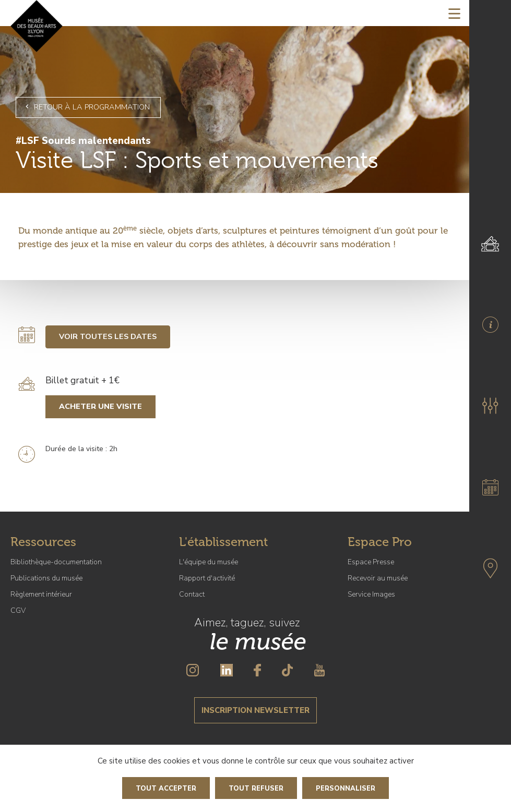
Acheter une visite (100, 406)
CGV (18, 610)
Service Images (371, 594)
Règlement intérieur (41, 594)
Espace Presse (371, 562)
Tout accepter (166, 789)
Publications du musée (46, 578)
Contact (192, 594)
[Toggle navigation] (454, 13)
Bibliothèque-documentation (56, 562)
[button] (490, 406)
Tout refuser (256, 789)
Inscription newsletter (255, 710)
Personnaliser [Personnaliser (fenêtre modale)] (346, 789)
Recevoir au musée (378, 578)
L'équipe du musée (209, 562)
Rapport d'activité (207, 578)
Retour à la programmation (86, 107)
